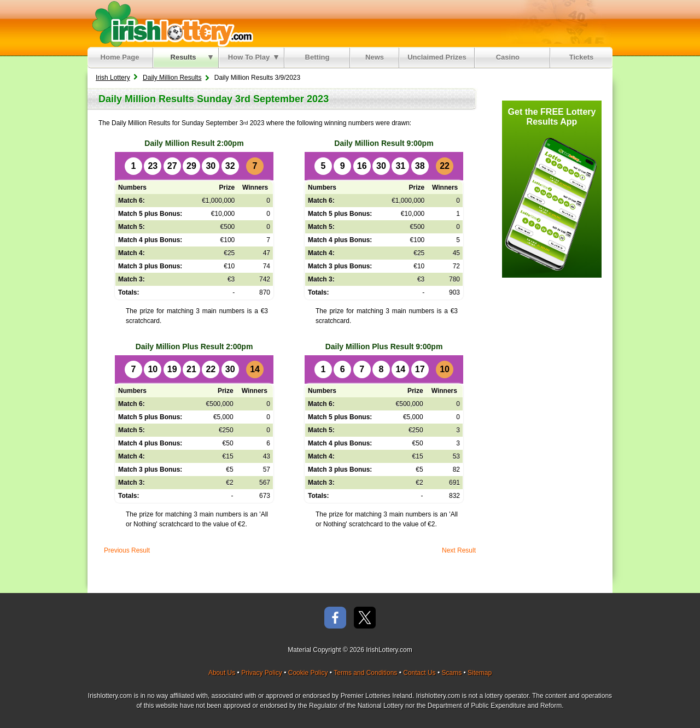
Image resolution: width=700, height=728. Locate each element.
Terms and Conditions (365, 673)
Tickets (582, 57)
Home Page (120, 57)
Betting (317, 57)
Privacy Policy (262, 673)
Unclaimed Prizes (437, 57)
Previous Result (127, 550)
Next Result (459, 550)
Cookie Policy (308, 673)
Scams (451, 673)
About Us (222, 673)
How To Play (253, 57)
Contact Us (419, 673)
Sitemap (480, 673)
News (375, 57)
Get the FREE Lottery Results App (552, 117)
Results (192, 57)
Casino (510, 57)
